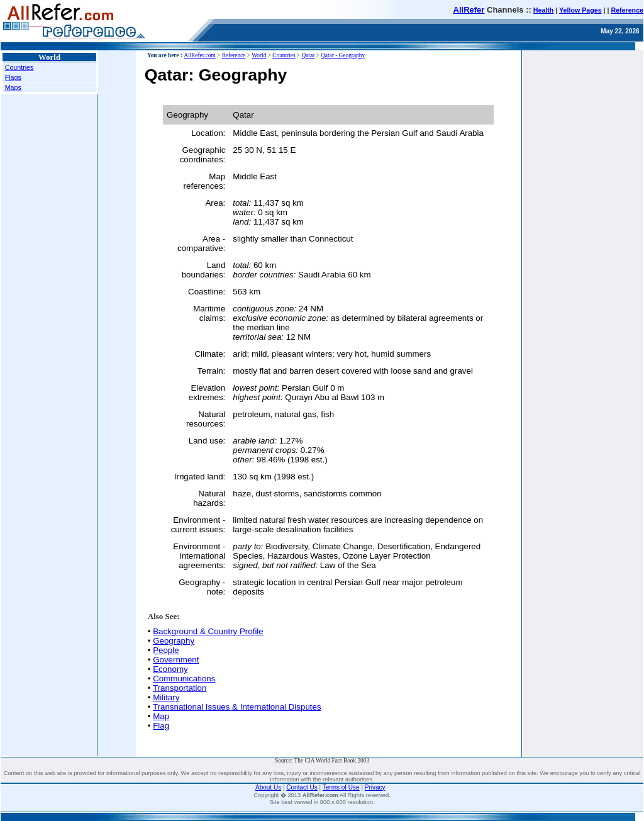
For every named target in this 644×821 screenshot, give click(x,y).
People (166, 650)
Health (544, 10)
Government (176, 660)
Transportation (180, 688)
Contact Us (302, 787)
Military (166, 697)
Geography (174, 641)
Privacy (375, 787)
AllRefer (469, 10)
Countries (19, 67)
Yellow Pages (580, 10)
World (259, 55)
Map (161, 716)
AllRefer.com (200, 55)
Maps (13, 87)
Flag (161, 726)
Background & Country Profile (208, 631)
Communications (184, 679)
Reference (627, 10)
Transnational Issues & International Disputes (237, 707)
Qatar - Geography (343, 55)
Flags (13, 77)
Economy (170, 669)
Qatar (308, 55)
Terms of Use (341, 787)
